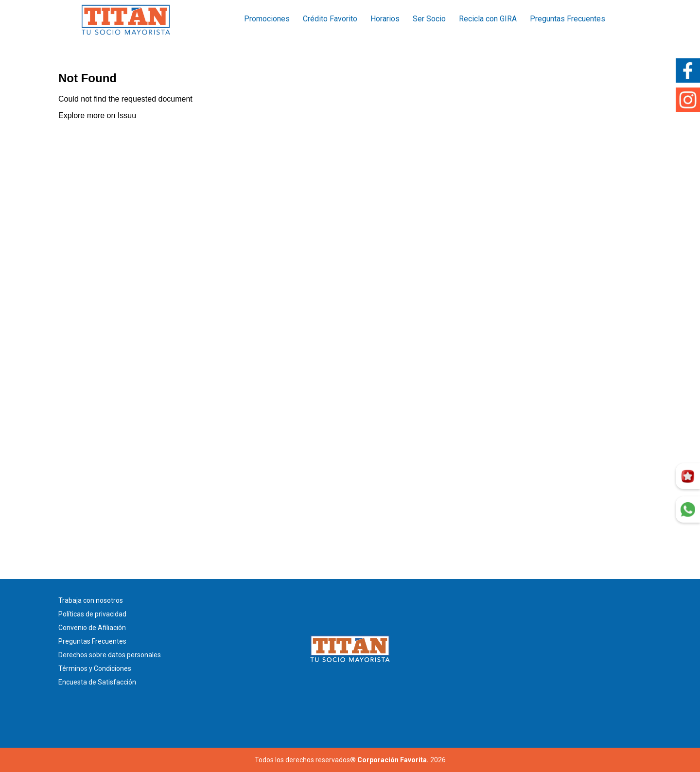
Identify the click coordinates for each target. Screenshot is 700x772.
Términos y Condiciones (95, 668)
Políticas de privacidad (92, 614)
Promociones (267, 19)
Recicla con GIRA (488, 19)
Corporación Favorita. (393, 760)
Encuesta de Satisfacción (97, 682)
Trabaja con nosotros (91, 600)
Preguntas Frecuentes (568, 19)
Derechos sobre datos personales (110, 655)
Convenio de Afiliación (92, 628)
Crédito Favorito (330, 19)
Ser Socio (429, 19)
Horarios (385, 19)
